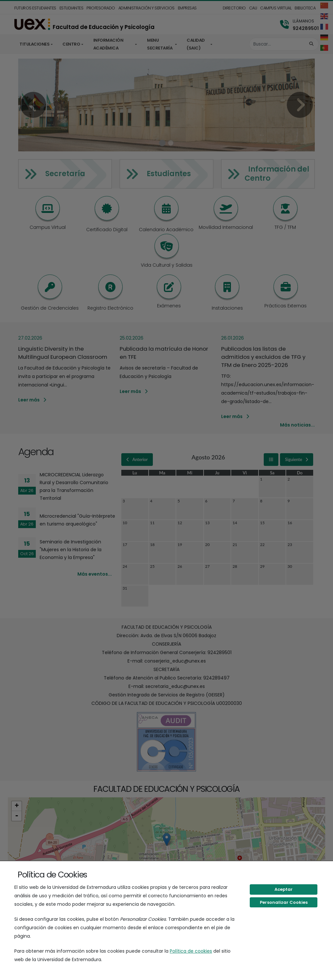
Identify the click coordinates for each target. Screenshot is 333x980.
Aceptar (284, 889)
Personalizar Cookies (284, 902)
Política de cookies (191, 951)
